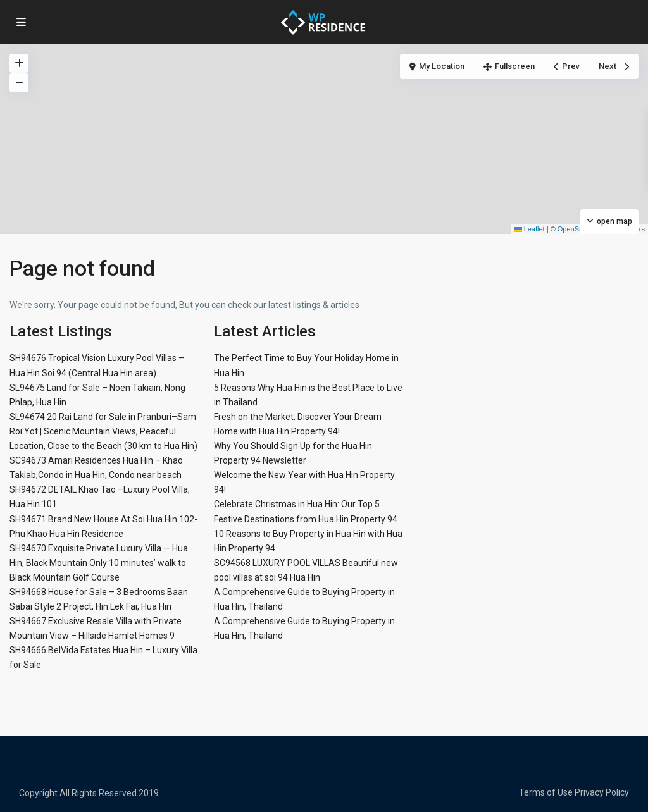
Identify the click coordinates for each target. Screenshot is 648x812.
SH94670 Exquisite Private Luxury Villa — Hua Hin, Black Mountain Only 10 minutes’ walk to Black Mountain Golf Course (99, 563)
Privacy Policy (602, 792)
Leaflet (530, 229)
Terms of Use (546, 792)
